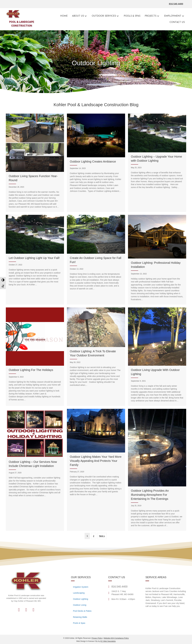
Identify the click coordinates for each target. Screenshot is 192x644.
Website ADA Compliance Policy (116, 638)
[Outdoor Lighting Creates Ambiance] (96, 163)
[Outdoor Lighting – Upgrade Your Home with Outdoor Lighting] (157, 163)
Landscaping (79, 593)
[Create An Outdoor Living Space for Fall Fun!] (96, 260)
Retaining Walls (80, 617)
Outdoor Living (80, 605)
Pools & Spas (79, 623)
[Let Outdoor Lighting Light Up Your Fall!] (35, 260)
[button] (86, 16)
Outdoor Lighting (81, 599)
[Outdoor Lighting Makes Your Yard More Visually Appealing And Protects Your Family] (96, 470)
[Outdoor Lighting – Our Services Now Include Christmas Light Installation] (35, 470)
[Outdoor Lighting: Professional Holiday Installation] (157, 260)
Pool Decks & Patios (82, 611)
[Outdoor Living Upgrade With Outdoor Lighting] (157, 357)
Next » (102, 536)
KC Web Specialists (108, 641)
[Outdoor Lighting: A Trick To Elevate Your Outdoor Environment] (96, 357)
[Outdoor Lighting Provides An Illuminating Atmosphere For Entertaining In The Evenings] (157, 470)
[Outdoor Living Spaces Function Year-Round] (35, 163)
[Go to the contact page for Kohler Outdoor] (177, 22)
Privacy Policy (97, 638)
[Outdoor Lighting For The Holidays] (35, 357)
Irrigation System (81, 587)
